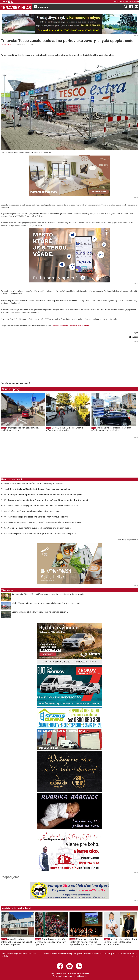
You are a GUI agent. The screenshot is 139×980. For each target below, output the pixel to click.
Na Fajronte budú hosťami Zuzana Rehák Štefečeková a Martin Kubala (39, 528)
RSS (102, 953)
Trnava (13, 45)
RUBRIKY (41, 7)
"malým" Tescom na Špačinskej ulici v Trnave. (70, 326)
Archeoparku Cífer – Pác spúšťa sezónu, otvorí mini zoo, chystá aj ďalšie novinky (48, 594)
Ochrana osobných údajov (69, 953)
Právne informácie (51, 953)
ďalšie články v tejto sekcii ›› (127, 540)
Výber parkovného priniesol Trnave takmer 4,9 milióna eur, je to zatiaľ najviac (112, 429)
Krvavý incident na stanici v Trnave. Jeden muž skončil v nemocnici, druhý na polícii (48, 500)
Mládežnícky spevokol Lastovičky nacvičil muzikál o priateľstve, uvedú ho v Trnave (44, 522)
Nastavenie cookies (121, 953)
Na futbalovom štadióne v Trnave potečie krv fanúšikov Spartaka (51, 942)
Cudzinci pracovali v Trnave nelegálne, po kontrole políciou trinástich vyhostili (42, 533)
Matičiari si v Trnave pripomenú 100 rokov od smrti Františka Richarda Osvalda (43, 506)
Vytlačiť (134, 337)
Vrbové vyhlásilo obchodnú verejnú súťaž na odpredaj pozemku (40, 612)
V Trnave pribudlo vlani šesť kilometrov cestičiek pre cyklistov (35, 483)
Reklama (96, 953)
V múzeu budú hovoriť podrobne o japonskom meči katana (34, 511)
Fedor (136, 1)
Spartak (38, 939)
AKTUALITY (5, 45)
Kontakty (109, 953)
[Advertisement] (23, 362)
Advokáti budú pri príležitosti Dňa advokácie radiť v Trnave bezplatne (38, 517)
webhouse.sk (81, 976)
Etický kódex (86, 953)
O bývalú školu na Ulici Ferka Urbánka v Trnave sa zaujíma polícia (65, 429)
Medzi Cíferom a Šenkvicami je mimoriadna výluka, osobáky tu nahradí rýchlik (46, 603)
